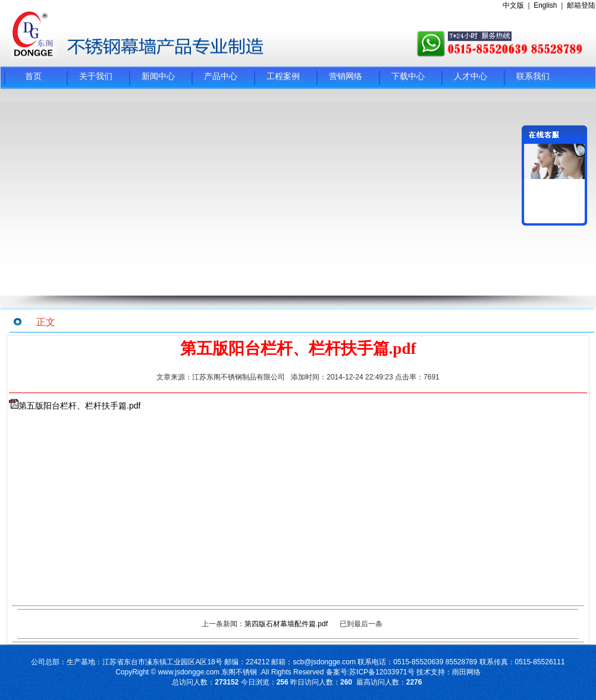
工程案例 (283, 76)
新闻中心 (158, 76)
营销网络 (346, 76)
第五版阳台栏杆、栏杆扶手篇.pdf (79, 406)
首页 (33, 76)
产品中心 (221, 76)
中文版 (513, 5)
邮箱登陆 (581, 5)
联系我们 (533, 76)
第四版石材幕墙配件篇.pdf (286, 624)
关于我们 (96, 76)
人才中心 (470, 76)
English (545, 5)
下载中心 (408, 76)
